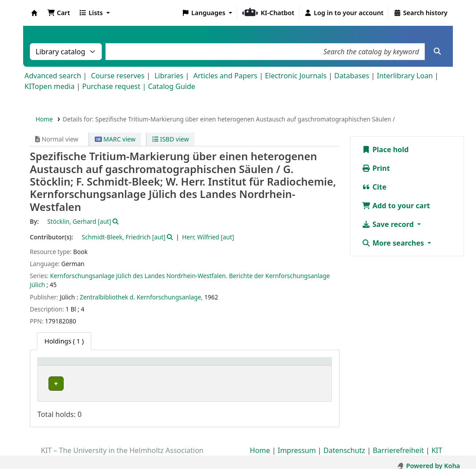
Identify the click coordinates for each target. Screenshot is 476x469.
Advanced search (53, 76)
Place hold (385, 150)
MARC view (115, 139)
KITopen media (50, 86)
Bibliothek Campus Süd (80, 383)
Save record (389, 224)
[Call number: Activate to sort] (255, 366)
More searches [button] (394, 243)
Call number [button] (245, 366)
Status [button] (302, 366)
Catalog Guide (172, 86)
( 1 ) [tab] (64, 341)
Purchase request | (115, 86)
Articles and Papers (225, 76)
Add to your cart (396, 206)
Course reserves (118, 76)
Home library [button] (62, 366)
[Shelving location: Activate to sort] (179, 366)
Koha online (34, 13)
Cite (374, 187)
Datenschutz (344, 444)
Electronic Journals (296, 76)
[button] (58, 13)
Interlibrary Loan (405, 76)
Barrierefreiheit (398, 444)
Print (376, 168)
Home (44, 119)
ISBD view (170, 139)
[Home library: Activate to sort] (87, 366)
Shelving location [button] (167, 366)
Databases (352, 76)
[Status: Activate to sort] (310, 366)
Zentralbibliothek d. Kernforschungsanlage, (141, 297)
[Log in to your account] (344, 13)
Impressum (297, 444)
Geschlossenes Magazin (173, 383)
